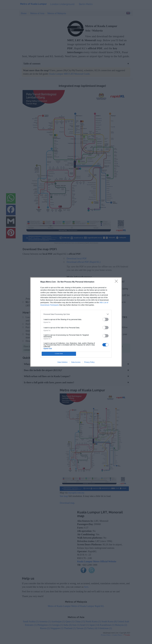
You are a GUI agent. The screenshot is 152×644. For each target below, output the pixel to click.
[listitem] (76, 314)
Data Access (76, 362)
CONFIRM (59, 354)
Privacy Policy (89, 362)
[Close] (117, 282)
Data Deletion (63, 362)
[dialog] (76, 322)
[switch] (105, 319)
